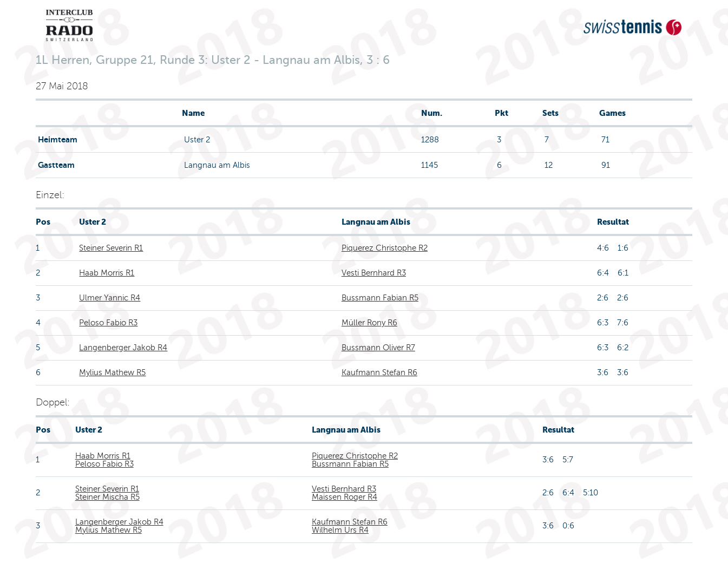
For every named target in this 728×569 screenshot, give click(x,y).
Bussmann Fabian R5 (380, 298)
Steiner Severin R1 (111, 248)
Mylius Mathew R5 (112, 372)
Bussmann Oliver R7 (378, 348)
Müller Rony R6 (369, 323)
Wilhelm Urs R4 (340, 530)
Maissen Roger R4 (345, 497)
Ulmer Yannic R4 (110, 298)
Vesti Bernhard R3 (374, 273)
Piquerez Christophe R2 (385, 248)
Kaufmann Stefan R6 (379, 372)
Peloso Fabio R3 (108, 323)
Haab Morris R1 (107, 273)
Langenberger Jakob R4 (123, 348)
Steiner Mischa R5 (107, 497)
